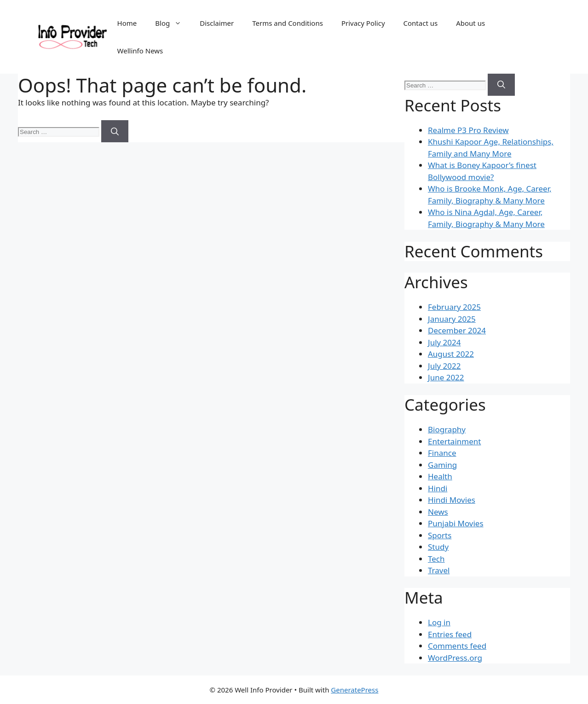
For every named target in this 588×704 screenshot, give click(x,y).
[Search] (115, 131)
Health (440, 476)
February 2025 (454, 307)
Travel (439, 570)
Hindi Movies (452, 500)
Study (438, 547)
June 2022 (446, 377)
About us (470, 23)
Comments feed (457, 646)
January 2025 (452, 319)
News (438, 512)
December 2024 (457, 330)
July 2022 (444, 366)
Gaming (442, 465)
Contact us (421, 23)
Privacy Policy (363, 23)
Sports (440, 535)
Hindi (438, 488)
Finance (442, 453)
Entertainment (454, 441)
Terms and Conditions (288, 23)
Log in (439, 622)
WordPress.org (455, 658)
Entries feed (450, 634)
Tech (436, 559)
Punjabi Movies (456, 523)
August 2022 (451, 354)
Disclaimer (217, 23)
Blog (173, 23)
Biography (447, 429)
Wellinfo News (140, 51)
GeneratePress (355, 690)
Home (127, 23)
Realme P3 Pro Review (468, 130)
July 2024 (444, 342)
